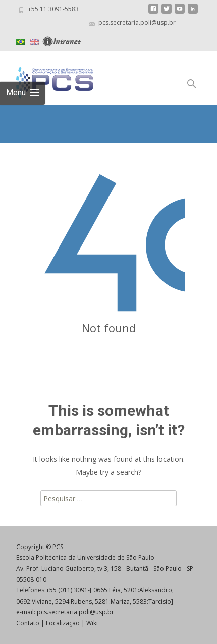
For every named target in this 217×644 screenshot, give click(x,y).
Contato (28, 623)
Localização (63, 623)
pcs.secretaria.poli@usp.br (75, 612)
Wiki (92, 623)
